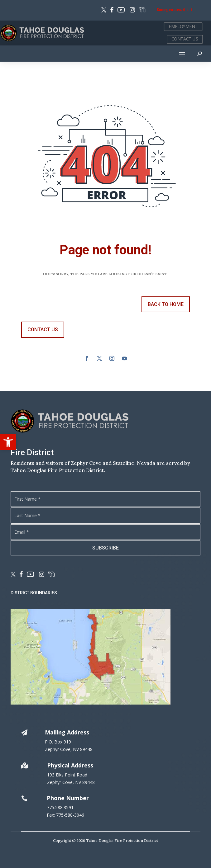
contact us (43, 330)
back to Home (166, 304)
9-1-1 (187, 9)
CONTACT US (185, 39)
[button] (8, 442)
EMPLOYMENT (183, 27)
